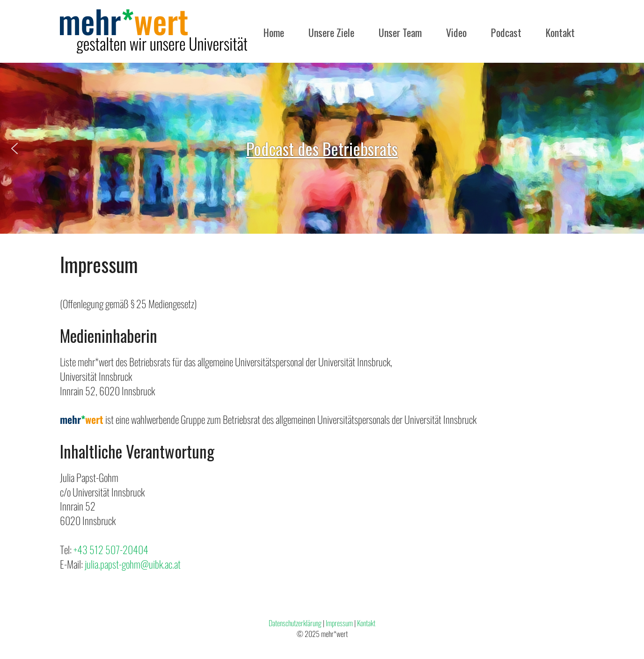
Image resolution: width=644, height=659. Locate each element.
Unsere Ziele (331, 32)
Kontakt (560, 32)
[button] (15, 148)
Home (274, 32)
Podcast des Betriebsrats (322, 148)
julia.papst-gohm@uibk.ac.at (133, 564)
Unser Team (400, 32)
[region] (322, 148)
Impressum (339, 623)
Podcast (506, 32)
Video (456, 32)
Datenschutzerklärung (295, 623)
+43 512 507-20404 (111, 549)
